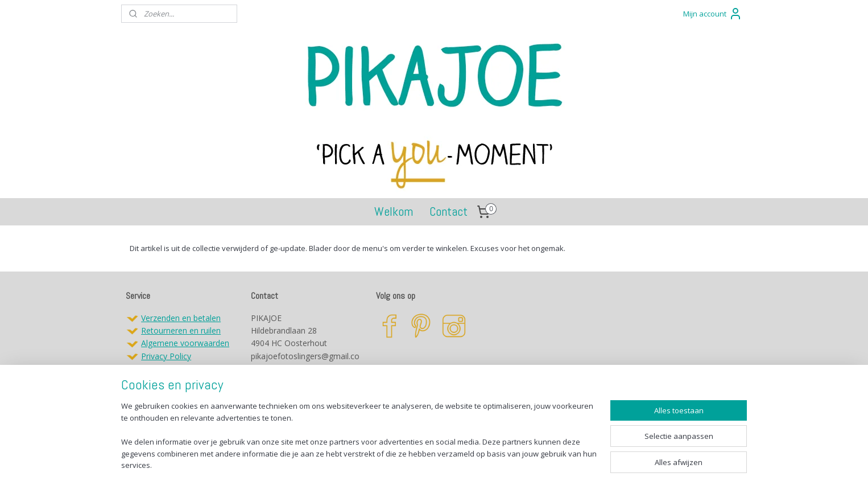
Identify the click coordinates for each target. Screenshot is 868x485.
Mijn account (713, 14)
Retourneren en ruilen (181, 330)
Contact (449, 211)
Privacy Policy (166, 356)
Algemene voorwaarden (185, 343)
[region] (359, 443)
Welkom (394, 211)
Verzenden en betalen (181, 318)
